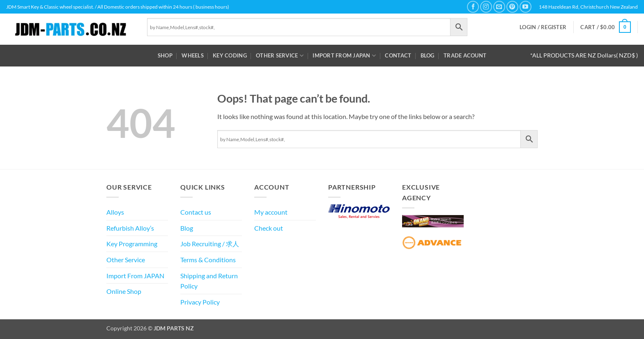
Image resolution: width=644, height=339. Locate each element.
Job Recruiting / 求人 (210, 244)
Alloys (115, 212)
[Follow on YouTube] (526, 7)
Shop (165, 55)
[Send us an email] (499, 7)
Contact (398, 55)
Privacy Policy (200, 302)
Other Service (280, 56)
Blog (428, 55)
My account (271, 212)
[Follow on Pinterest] (512, 7)
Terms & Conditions (208, 260)
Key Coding (230, 55)
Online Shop (124, 291)
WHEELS (193, 55)
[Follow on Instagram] (486, 7)
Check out (269, 228)
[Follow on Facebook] (473, 7)
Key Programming (132, 244)
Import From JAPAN (344, 56)
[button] (543, 27)
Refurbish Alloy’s (130, 228)
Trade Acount (465, 55)
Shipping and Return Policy (209, 281)
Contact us (196, 212)
